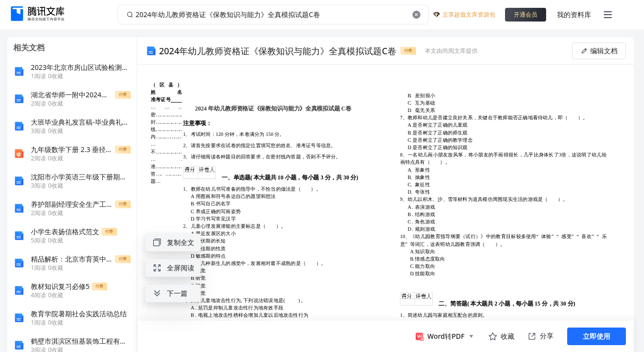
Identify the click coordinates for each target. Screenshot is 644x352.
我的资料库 (574, 14)
